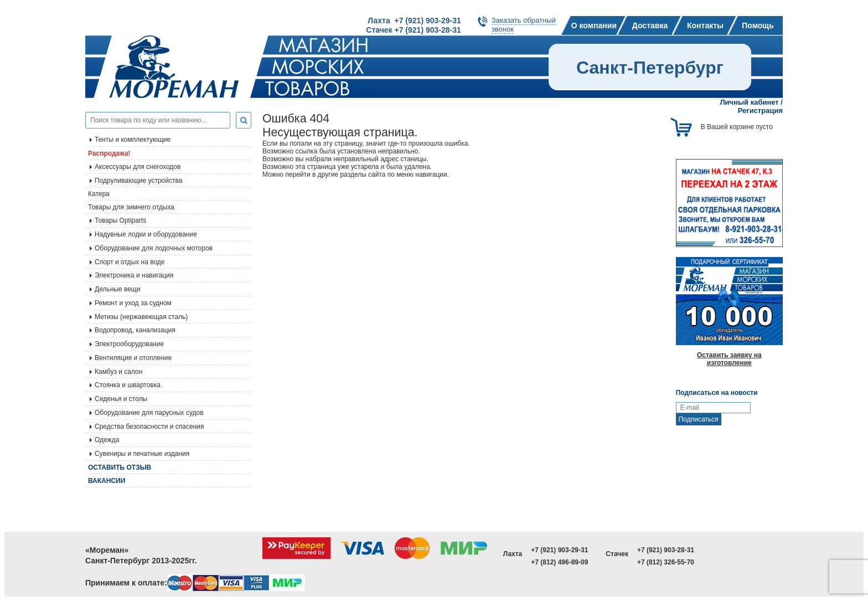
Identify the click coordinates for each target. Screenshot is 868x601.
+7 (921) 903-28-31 (666, 550)
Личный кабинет (749, 102)
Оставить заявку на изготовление (729, 359)
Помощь (758, 25)
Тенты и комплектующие (133, 140)
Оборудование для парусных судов (149, 413)
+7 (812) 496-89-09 (559, 562)
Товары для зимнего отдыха (131, 207)
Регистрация (760, 111)
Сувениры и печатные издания (142, 454)
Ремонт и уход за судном (133, 303)
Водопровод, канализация (135, 330)
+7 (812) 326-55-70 (666, 562)
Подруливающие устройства (138, 181)
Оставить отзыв (120, 468)
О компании (594, 25)
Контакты (705, 25)
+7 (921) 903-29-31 (559, 550)
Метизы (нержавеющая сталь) (141, 317)
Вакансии (107, 481)
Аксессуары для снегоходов (138, 167)
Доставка (650, 25)
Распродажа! (109, 153)
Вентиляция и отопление (133, 358)
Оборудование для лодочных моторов (154, 248)
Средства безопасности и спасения (149, 427)
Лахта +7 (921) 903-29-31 (414, 20)
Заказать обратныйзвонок (524, 25)
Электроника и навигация (134, 275)
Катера (99, 194)
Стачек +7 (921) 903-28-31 (413, 30)
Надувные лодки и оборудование (146, 234)
